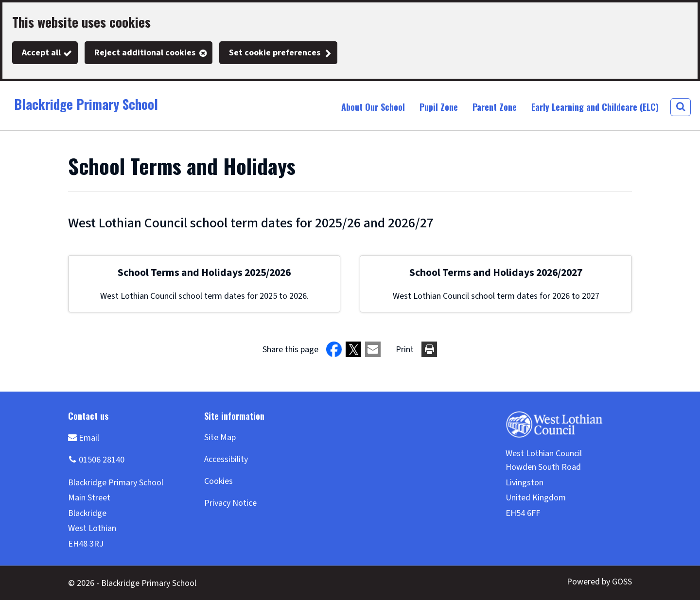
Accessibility (226, 459)
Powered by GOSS (599, 582)
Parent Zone (495, 107)
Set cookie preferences (275, 53)
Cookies (219, 481)
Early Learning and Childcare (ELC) (595, 107)
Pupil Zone (439, 107)
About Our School (373, 107)
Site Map (220, 437)
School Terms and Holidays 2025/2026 (204, 273)
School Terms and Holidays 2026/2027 (496, 273)
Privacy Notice (230, 503)
